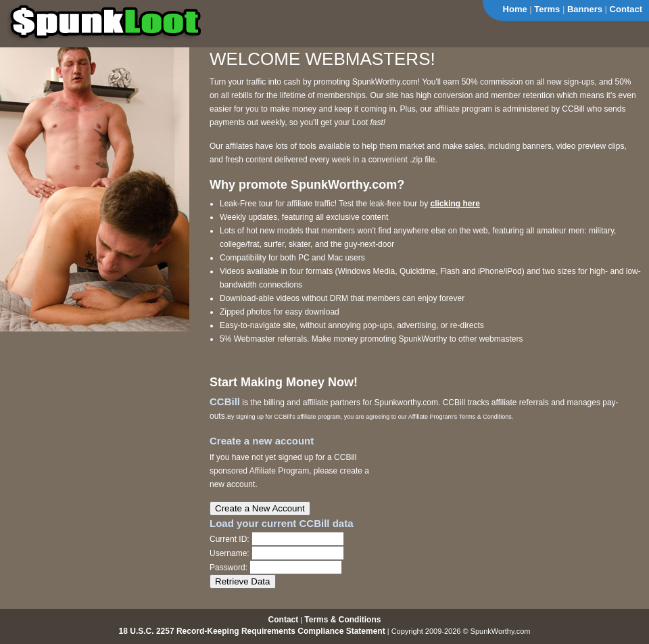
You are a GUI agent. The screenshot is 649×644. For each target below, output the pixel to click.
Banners (585, 9)
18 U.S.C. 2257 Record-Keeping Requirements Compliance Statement (252, 631)
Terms (547, 9)
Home (515, 9)
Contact (626, 9)
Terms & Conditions (342, 620)
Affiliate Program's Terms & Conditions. (461, 417)
